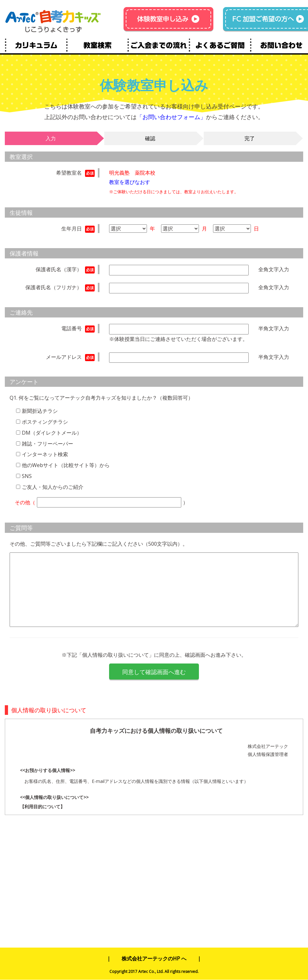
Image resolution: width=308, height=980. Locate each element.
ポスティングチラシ (45, 422)
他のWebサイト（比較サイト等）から (66, 465)
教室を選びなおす (130, 182)
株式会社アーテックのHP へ (154, 958)
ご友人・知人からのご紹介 (53, 487)
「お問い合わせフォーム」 (171, 117)
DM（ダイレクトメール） (52, 433)
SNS (27, 476)
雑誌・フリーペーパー (47, 444)
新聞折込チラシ (40, 411)
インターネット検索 (45, 454)
